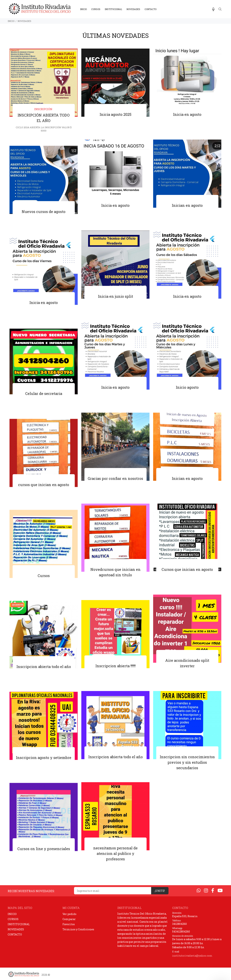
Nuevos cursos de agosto (44, 212)
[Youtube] (220, 890)
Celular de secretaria (44, 394)
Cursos (44, 576)
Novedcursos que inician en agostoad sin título (115, 572)
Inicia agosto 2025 (115, 115)
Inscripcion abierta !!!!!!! (115, 666)
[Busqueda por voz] (213, 9)
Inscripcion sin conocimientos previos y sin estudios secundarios (187, 763)
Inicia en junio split (115, 297)
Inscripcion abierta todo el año (44, 667)
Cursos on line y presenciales (44, 849)
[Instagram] (206, 890)
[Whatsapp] (199, 890)
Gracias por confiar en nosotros (115, 479)
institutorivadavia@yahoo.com (192, 956)
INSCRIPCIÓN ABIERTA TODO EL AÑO (44, 118)
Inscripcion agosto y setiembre (44, 758)
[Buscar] (220, 9)
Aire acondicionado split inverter (187, 663)
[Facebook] (213, 890)
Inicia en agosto (187, 115)
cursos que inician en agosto (44, 485)
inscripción (43, 110)
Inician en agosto (187, 206)
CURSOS (13, 919)
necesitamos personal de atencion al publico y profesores (115, 854)
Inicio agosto (187, 388)
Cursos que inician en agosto (187, 570)
